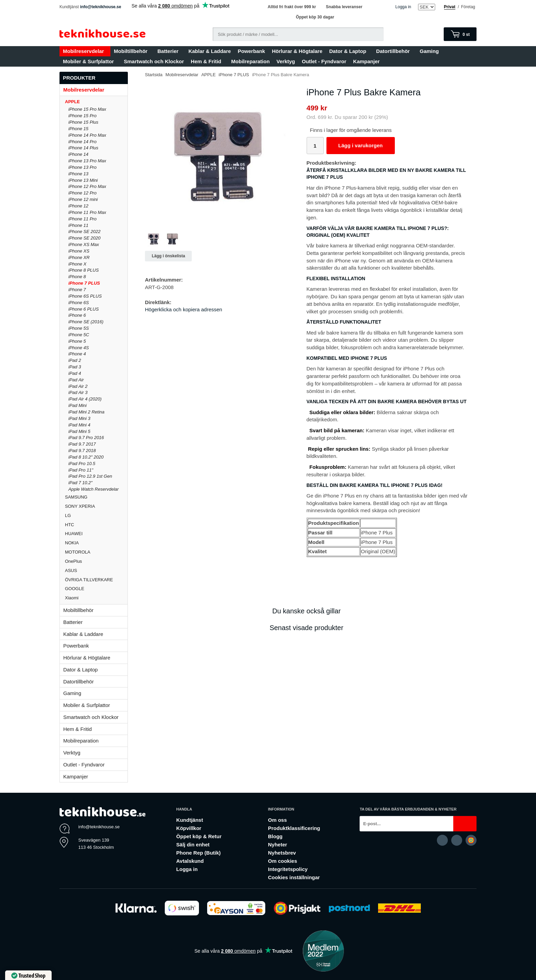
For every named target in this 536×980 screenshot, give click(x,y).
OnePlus (96, 561)
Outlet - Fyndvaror (324, 61)
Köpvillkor (189, 828)
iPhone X (77, 264)
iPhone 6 (77, 315)
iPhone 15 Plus (83, 122)
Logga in (403, 7)
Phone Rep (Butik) (199, 853)
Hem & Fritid (207, 61)
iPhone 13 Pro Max (87, 161)
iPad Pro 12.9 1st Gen (90, 476)
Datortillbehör (394, 51)
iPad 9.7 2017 (82, 444)
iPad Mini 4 (79, 425)
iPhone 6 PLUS (84, 309)
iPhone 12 (78, 206)
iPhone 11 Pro (82, 219)
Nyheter (278, 845)
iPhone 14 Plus (83, 148)
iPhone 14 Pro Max (87, 135)
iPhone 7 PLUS (84, 283)
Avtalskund (190, 861)
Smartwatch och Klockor (154, 61)
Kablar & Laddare (210, 51)
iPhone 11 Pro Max (87, 212)
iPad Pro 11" (81, 470)
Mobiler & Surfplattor (90, 61)
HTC (96, 525)
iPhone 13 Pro (82, 167)
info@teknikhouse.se (100, 7)
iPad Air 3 (78, 392)
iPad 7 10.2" (80, 483)
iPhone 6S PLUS (85, 296)
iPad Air (76, 380)
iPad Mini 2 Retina (86, 412)
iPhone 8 (77, 277)
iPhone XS (79, 251)
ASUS (96, 570)
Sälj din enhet (193, 845)
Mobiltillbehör (132, 51)
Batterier (169, 51)
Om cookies (283, 861)
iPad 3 (75, 367)
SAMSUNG (96, 497)
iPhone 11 (78, 225)
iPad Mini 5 (79, 431)
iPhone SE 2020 (84, 238)
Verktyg (286, 61)
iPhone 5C (79, 335)
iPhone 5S (79, 328)
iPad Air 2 (78, 386)
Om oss (277, 820)
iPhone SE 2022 (84, 232)
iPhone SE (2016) (86, 322)
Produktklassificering (294, 828)
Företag (468, 7)
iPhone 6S (79, 303)
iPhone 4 (77, 354)
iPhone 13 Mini (83, 180)
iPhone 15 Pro (82, 116)
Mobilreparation (250, 61)
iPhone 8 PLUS (84, 270)
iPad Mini (77, 405)
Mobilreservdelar (85, 51)
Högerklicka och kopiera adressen (184, 309)
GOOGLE (96, 589)
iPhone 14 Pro (82, 142)
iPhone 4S (79, 348)
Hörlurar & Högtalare (297, 51)
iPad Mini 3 (79, 418)
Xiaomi (72, 598)
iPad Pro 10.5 (82, 464)
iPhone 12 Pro (82, 193)
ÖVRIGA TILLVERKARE (96, 580)
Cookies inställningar (294, 877)
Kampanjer (366, 61)
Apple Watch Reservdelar (93, 489)
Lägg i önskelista (168, 256)
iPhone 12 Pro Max (87, 186)
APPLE (96, 102)
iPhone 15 (78, 129)
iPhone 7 (77, 290)
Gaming (431, 51)
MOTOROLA (96, 552)
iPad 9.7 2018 (82, 451)
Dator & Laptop (349, 51)
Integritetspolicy (288, 869)
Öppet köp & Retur (199, 836)
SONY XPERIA (96, 506)
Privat (450, 7)
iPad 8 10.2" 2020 (86, 457)
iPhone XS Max (84, 244)
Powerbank (251, 51)
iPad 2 (75, 360)
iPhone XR (79, 257)
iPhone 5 (77, 341)
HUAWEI (96, 534)
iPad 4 (75, 373)
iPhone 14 (78, 154)
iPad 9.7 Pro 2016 (86, 438)
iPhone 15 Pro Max (87, 109)
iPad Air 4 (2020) (85, 399)
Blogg (275, 836)
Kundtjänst (190, 820)
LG (96, 515)
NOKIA (96, 543)
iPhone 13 (78, 174)
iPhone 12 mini (83, 199)
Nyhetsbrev (282, 853)
